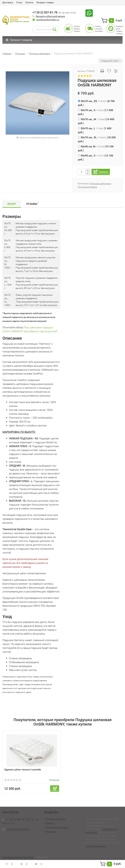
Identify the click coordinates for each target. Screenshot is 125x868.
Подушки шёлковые (100, 184)
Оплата (29, 2)
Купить (104, 172)
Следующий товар (111, 61)
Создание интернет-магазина (18, 857)
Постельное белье (87, 187)
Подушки (51, 832)
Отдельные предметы (58, 827)
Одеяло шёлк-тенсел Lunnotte (23, 770)
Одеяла (50, 823)
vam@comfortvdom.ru (48, 20)
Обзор (12, 204)
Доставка (8, 2)
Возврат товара (45, 2)
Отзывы (33, 203)
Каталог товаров (19, 40)
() (96, 103)
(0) (13, 780)
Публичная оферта (96, 846)
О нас (19, 2)
